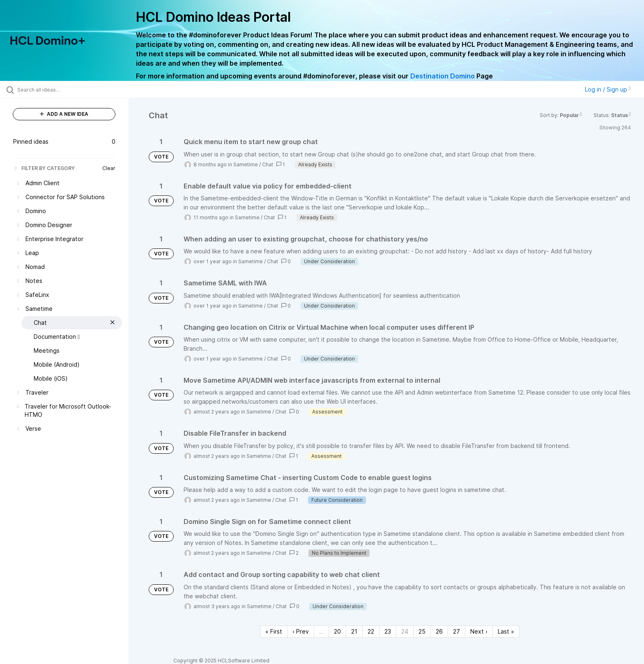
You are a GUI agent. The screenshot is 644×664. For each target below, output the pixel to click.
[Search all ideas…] (75, 90)
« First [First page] (274, 631)
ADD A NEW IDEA (64, 114)
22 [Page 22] (371, 631)
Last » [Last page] (506, 631)
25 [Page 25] (422, 631)
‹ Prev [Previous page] (301, 631)
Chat (268, 164)
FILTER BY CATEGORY (44, 168)
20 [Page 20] (337, 631)
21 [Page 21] (354, 631)
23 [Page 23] (388, 631)
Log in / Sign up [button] (608, 89)
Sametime (246, 164)
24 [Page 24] (405, 631)
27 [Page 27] (457, 631)
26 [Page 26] (439, 631)
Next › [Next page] (479, 631)
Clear (109, 168)
